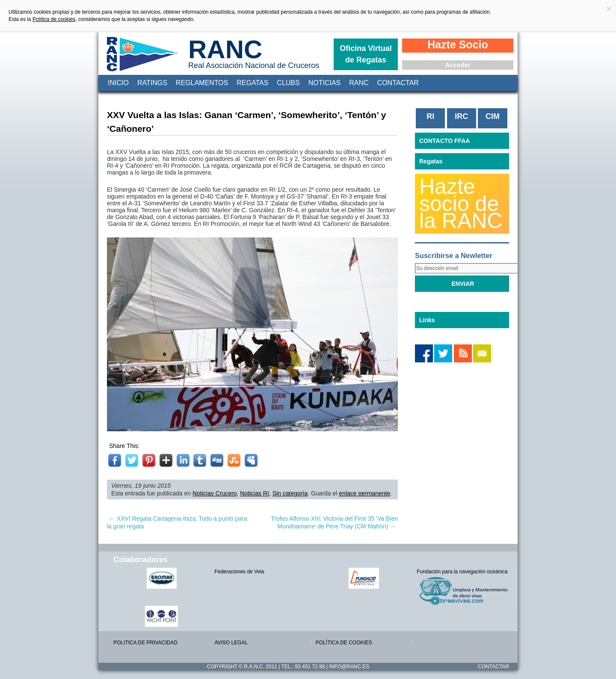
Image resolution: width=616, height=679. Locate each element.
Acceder (458, 65)
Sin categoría (290, 493)
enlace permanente (364, 493)
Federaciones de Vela (239, 572)
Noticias (325, 83)
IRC (461, 116)
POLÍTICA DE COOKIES (344, 643)
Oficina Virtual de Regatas (366, 54)
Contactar (398, 83)
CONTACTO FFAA (444, 141)
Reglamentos (202, 83)
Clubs (288, 83)
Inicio (118, 83)
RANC (225, 49)
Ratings (152, 83)
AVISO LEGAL (231, 643)
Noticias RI (255, 493)
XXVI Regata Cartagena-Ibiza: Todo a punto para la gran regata (177, 522)
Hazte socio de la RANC (461, 204)
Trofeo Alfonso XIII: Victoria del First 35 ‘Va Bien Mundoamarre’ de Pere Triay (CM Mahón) (334, 522)
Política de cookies (54, 19)
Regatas (252, 83)
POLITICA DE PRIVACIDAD (145, 643)
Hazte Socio (458, 44)
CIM (493, 116)
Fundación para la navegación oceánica (462, 572)
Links (427, 320)
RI (430, 116)
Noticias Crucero (215, 493)
